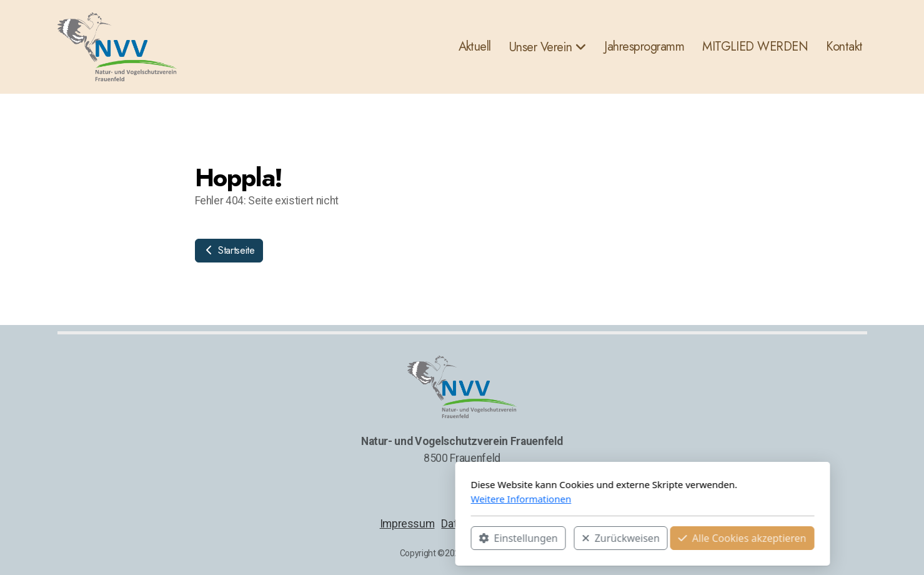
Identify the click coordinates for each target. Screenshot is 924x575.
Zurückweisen (440, 538)
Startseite (229, 250)
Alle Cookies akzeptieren (562, 538)
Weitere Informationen (341, 499)
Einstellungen (338, 538)
